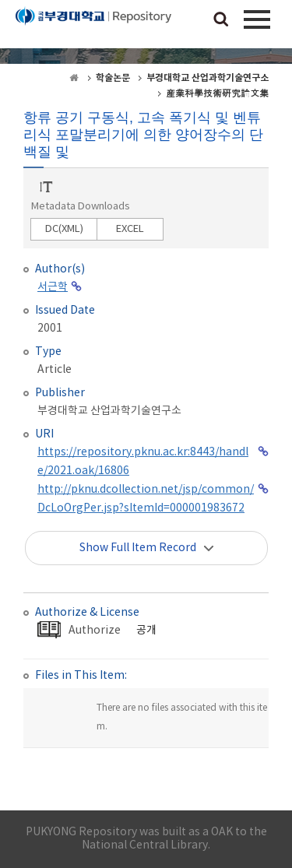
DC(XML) (64, 229)
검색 (221, 20)
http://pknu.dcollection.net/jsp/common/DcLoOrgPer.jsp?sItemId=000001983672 (146, 499)
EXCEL (130, 229)
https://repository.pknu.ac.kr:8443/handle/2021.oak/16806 (143, 462)
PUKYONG (93, 27)
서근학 (53, 287)
